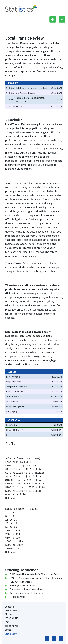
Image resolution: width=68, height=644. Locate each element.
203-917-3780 (11, 626)
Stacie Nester (11, 634)
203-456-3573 (11, 618)
